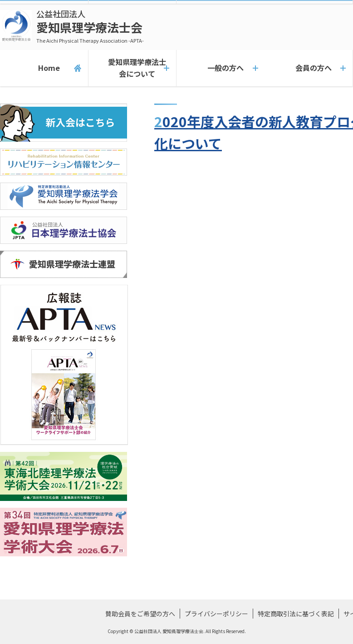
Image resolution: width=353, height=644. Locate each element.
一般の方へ (221, 68)
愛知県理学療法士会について (132, 68)
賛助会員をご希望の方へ (140, 614)
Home (44, 68)
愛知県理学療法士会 (90, 26)
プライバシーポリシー (216, 614)
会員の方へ (309, 68)
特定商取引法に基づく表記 (296, 614)
